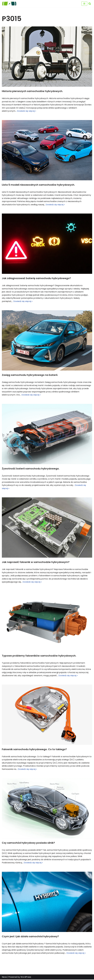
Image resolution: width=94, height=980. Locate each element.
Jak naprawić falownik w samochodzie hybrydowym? (36, 562)
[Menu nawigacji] (84, 4)
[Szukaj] (90, 4)
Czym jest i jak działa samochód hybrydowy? (30, 937)
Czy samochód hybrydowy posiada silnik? (28, 843)
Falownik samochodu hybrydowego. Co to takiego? (34, 750)
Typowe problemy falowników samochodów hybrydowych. (39, 656)
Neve (4, 977)
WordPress (26, 977)
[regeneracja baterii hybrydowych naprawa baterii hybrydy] (9, 4)
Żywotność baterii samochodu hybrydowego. (31, 469)
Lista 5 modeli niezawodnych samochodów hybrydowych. (38, 185)
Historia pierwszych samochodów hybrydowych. (32, 91)
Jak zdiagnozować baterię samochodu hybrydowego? (36, 278)
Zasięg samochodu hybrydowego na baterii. (30, 375)
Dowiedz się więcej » (26, 111)
